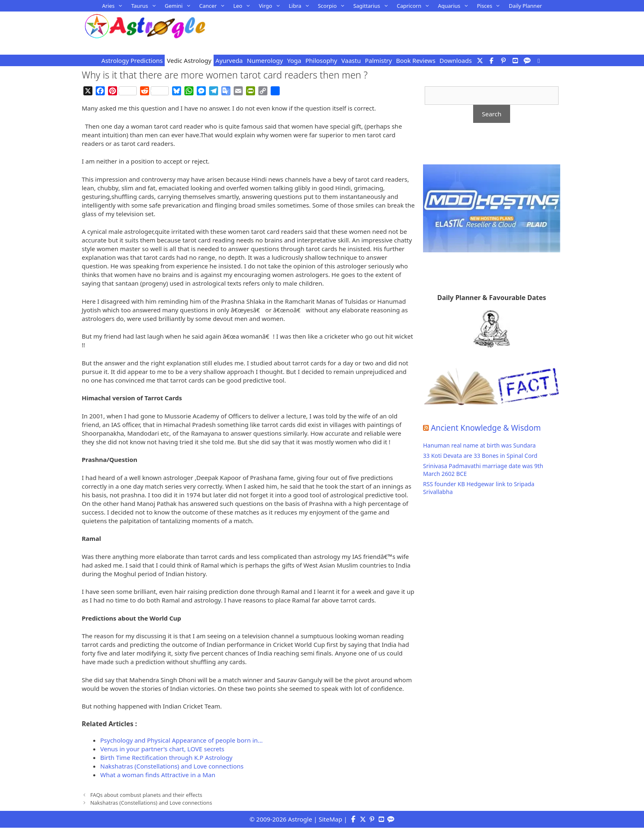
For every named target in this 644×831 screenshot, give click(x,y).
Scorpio (333, 6)
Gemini (180, 6)
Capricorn (415, 6)
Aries (114, 6)
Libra (301, 6)
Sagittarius (373, 6)
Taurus (146, 6)
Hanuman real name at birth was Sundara (479, 445)
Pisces (491, 6)
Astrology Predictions (132, 60)
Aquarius (455, 6)
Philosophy (321, 60)
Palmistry (378, 60)
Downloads (456, 60)
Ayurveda (229, 60)
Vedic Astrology (189, 60)
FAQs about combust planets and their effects (146, 795)
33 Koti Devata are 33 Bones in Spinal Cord (480, 456)
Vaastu (351, 60)
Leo (244, 6)
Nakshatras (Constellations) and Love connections (151, 803)
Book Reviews (416, 60)
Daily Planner (526, 6)
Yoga (294, 60)
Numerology (265, 60)
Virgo (272, 6)
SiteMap (330, 819)
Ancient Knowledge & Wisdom (486, 428)
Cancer (214, 6)
